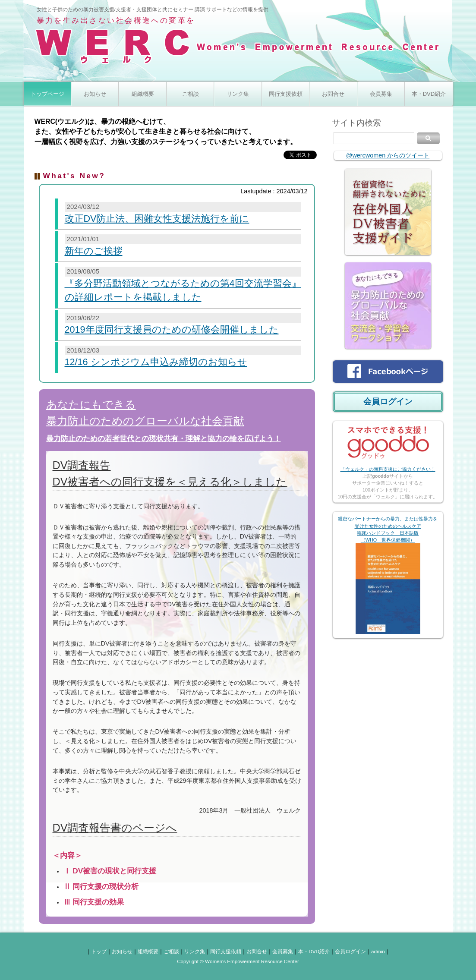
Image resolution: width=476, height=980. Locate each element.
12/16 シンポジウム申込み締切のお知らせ (156, 362)
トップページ (47, 94)
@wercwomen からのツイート (388, 155)
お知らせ (95, 94)
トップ (99, 951)
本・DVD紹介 (429, 94)
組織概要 (143, 94)
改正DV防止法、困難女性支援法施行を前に (157, 219)
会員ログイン (388, 402)
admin (378, 951)
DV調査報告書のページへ (115, 828)
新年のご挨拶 (94, 251)
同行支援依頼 (286, 94)
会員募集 (381, 94)
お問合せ (333, 94)
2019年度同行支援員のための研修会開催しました (172, 329)
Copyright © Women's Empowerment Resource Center (238, 961)
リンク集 (238, 94)
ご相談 (191, 94)
